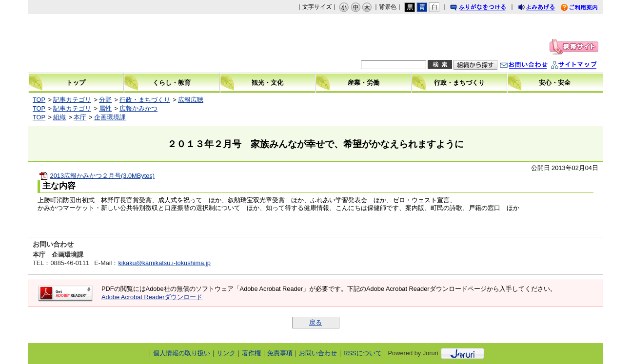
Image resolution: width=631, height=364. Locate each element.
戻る (315, 322)
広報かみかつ (138, 108)
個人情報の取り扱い (182, 353)
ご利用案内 (587, 9)
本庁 (80, 117)
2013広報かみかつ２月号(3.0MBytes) (102, 176)
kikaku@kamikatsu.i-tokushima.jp (164, 263)
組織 (59, 117)
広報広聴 (191, 100)
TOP (39, 100)
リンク (226, 353)
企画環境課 (110, 117)
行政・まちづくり (145, 100)
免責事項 (280, 353)
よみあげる (545, 9)
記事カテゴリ (72, 100)
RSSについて (362, 353)
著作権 (251, 353)
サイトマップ (584, 66)
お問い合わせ (533, 66)
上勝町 (111, 43)
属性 (105, 108)
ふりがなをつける (487, 9)
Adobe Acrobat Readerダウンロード (152, 297)
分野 (105, 100)
